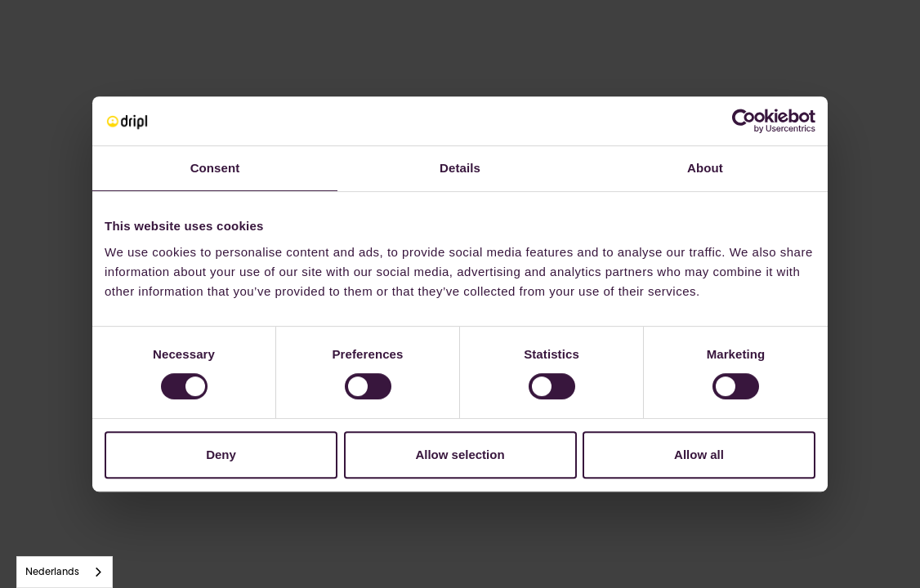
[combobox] (65, 572)
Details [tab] (460, 168)
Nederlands (52, 572)
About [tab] (705, 168)
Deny (221, 454)
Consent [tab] (215, 168)
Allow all (699, 454)
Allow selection (460, 454)
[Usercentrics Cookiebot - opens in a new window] (744, 121)
